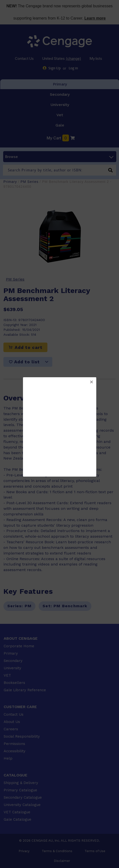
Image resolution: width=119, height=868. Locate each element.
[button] (91, 382)
